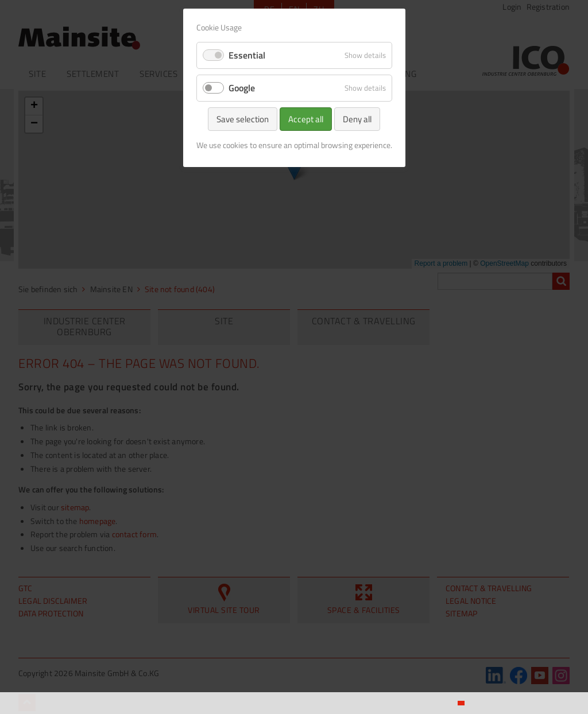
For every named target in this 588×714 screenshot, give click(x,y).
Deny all (357, 119)
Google (242, 88)
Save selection (243, 119)
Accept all (306, 119)
